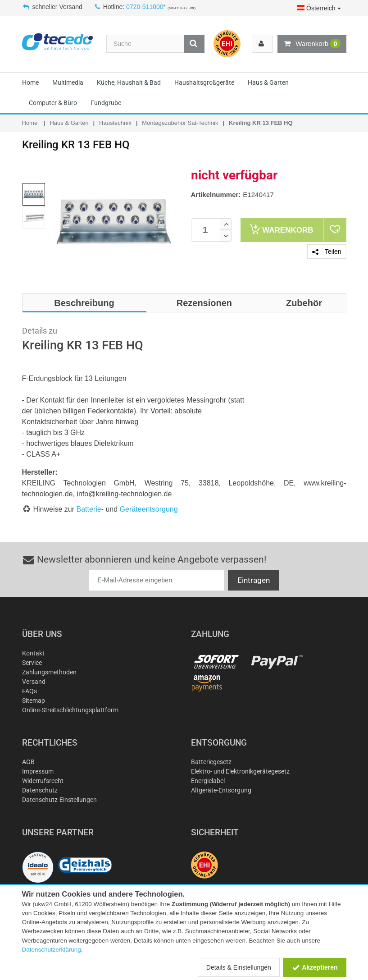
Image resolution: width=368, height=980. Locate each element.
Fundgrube (106, 103)
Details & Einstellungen (239, 967)
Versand (34, 682)
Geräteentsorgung (149, 509)
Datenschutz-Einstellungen (59, 800)
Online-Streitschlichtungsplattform (70, 710)
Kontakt (33, 653)
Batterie (89, 509)
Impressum (38, 771)
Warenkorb (312, 44)
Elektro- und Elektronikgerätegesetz (240, 771)
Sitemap (34, 701)
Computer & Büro (53, 103)
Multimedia (68, 82)
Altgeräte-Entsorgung (221, 790)
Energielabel (208, 781)
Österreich (319, 8)
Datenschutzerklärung (52, 950)
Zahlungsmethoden (49, 672)
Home (30, 82)
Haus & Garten (268, 82)
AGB (28, 762)
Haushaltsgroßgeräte (204, 82)
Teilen (327, 252)
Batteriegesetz (211, 762)
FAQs (30, 691)
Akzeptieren (315, 967)
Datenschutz (40, 790)
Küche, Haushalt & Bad (129, 82)
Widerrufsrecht (43, 781)
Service (32, 663)
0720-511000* (146, 7)
